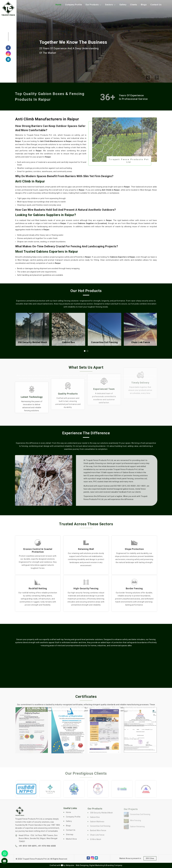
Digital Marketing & (97, 865)
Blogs (144, 5)
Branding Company (114, 865)
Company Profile (73, 5)
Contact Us (156, 5)
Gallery (123, 5)
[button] (85, 351)
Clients (134, 5)
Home (58, 5)
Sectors (110, 5)
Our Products (93, 5)
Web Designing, (82, 865)
